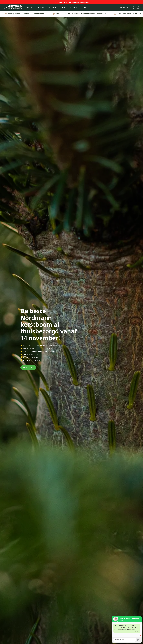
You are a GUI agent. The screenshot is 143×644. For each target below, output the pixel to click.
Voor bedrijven (52, 8)
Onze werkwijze (74, 8)
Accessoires (41, 8)
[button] (13, 8)
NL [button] (121, 8)
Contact (84, 8)
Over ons (63, 8)
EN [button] (124, 8)
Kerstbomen (30, 8)
